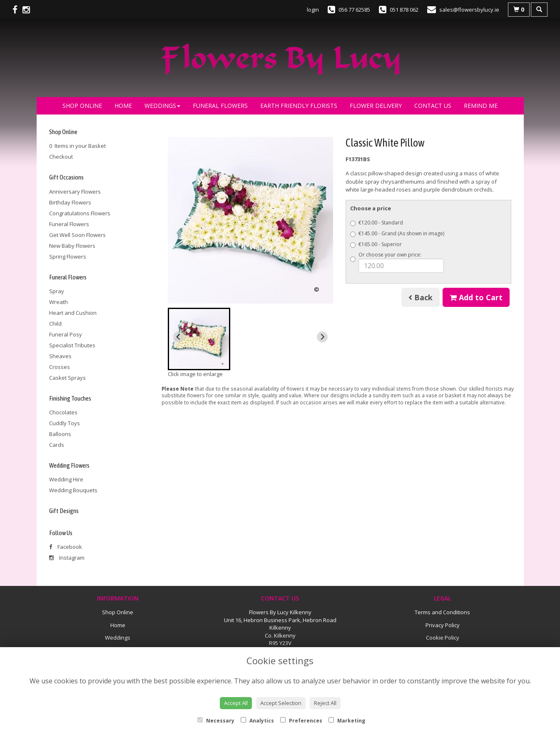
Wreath (58, 302)
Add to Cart (476, 297)
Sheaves (60, 356)
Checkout (61, 157)
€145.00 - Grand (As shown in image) (397, 233)
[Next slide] (322, 337)
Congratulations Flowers (80, 213)
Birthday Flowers (70, 202)
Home (123, 106)
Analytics (257, 721)
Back (421, 297)
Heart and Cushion (73, 313)
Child (55, 324)
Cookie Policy (443, 638)
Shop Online (82, 106)
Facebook (66, 547)
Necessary (216, 721)
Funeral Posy (66, 334)
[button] (199, 339)
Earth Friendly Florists (299, 106)
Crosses (60, 367)
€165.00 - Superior (376, 244)
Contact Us (433, 106)
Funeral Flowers (220, 106)
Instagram (67, 558)
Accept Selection (281, 703)
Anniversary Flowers (75, 192)
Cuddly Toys (65, 423)
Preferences (301, 721)
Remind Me (481, 106)
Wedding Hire (66, 479)
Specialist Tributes (72, 345)
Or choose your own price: (397, 262)
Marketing (347, 721)
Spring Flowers (68, 257)
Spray (57, 291)
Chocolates (63, 412)
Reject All (325, 703)
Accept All (236, 703)
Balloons (60, 434)
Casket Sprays (67, 378)
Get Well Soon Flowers (77, 235)
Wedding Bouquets (73, 490)
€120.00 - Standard (377, 223)
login (313, 10)
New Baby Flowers (72, 246)
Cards (57, 445)
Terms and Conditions (442, 612)
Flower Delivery (376, 106)
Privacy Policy (443, 625)
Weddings (162, 106)
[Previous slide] (179, 337)
